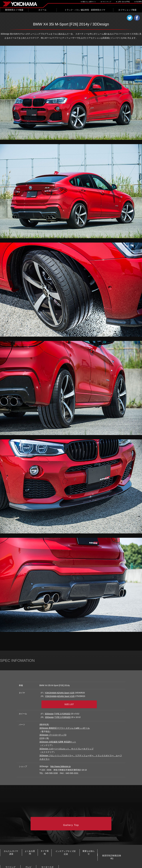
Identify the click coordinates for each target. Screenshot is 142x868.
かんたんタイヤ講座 (16, 847)
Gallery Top (71, 820)
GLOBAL (139, 2)
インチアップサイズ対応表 (96, 847)
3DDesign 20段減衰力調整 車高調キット (58, 739)
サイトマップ (107, 2)
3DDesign (49, 711)
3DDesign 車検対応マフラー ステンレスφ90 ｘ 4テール (65, 726)
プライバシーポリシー (49, 865)
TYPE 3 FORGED (62, 711)
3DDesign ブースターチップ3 (53, 732)
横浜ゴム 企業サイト (89, 2)
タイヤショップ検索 (127, 10)
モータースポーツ (123, 856)
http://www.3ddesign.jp (60, 764)
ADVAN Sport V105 (66, 693)
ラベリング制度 (60, 856)
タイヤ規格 (66, 847)
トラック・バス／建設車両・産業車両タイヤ (85, 10)
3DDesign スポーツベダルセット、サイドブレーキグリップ (66, 746)
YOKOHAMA (51, 693)
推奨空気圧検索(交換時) (21, 856)
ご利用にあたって (66, 865)
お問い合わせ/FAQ (124, 2)
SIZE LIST (72, 703)
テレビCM (91, 856)
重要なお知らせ (128, 847)
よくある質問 (43, 847)
